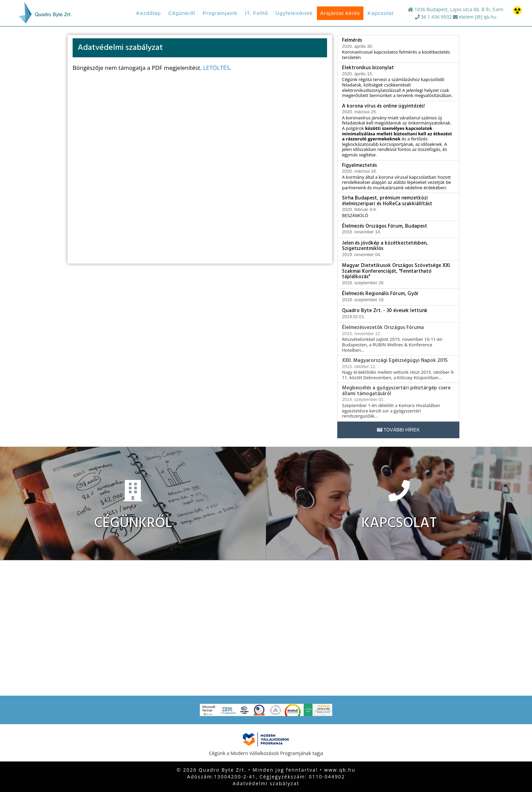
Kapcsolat (381, 13)
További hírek (398, 430)
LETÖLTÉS (216, 68)
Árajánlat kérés (340, 13)
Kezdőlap (149, 13)
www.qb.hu (340, 770)
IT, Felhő (256, 13)
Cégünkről (182, 13)
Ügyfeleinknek (294, 13)
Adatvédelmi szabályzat (266, 783)
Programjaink (220, 13)
